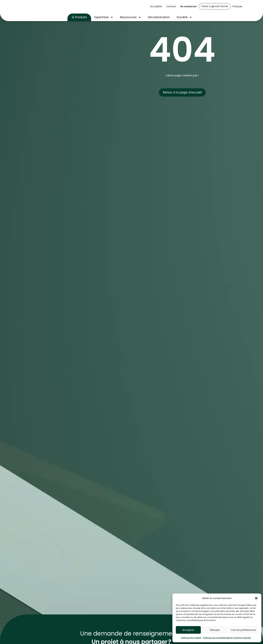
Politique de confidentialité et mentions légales (227, 638)
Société (184, 17)
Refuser (215, 630)
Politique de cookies (191, 638)
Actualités (156, 6)
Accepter (188, 630)
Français (237, 6)
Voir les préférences (243, 630)
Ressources (131, 17)
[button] (256, 598)
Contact (171, 6)
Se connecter (188, 6)
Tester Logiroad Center (215, 6)
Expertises (104, 17)
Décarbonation (159, 17)
